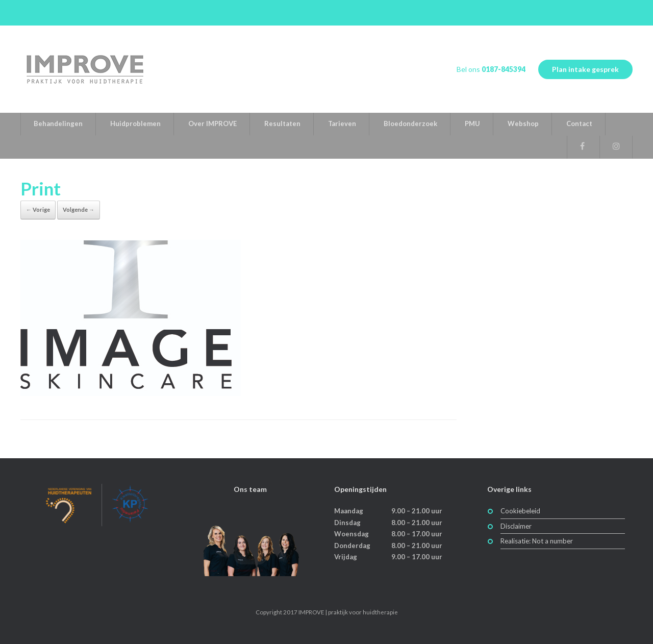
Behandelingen (58, 123)
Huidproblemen (135, 123)
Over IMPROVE (212, 123)
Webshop (523, 123)
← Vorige (38, 209)
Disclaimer (516, 526)
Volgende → (79, 209)
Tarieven (342, 123)
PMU (472, 123)
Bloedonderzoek (410, 123)
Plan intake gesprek (585, 69)
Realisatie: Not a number (537, 541)
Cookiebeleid (520, 511)
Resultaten (282, 123)
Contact (579, 123)
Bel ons (491, 69)
